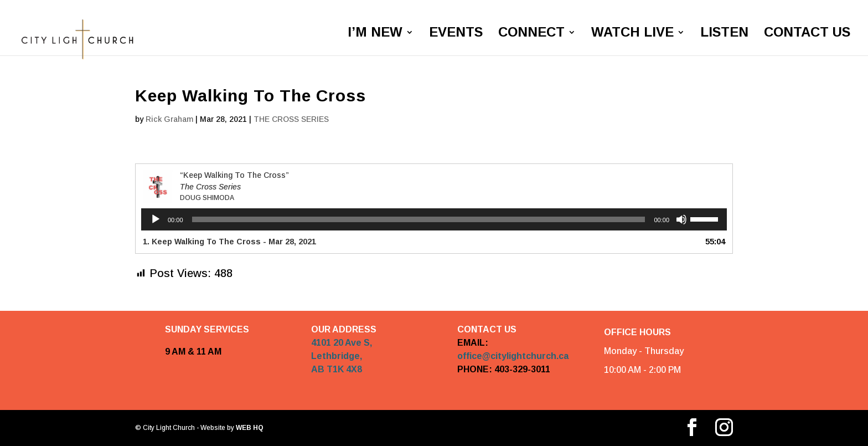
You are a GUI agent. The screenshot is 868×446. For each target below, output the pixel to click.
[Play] (156, 219)
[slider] (419, 219)
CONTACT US (807, 34)
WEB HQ (249, 428)
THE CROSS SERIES (291, 119)
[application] (434, 219)
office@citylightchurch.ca (513, 356)
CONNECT (531, 34)
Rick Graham (169, 119)
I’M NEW (375, 34)
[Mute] (681, 219)
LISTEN (724, 34)
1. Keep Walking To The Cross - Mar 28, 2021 (229, 242)
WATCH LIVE (632, 34)
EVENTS (456, 34)
